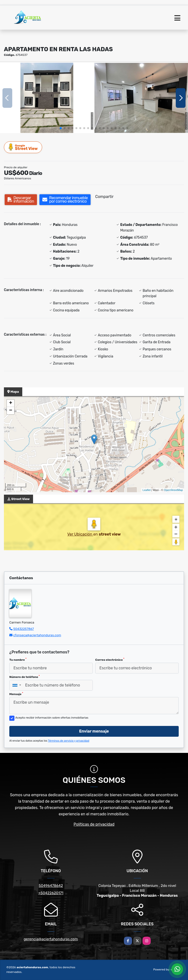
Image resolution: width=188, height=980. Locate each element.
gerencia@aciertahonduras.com (51, 939)
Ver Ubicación (80, 534)
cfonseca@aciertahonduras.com (37, 635)
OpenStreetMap (173, 490)
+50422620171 (51, 893)
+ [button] (11, 403)
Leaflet (147, 490)
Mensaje (16, 694)
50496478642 (51, 886)
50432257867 (23, 629)
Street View (23, 147)
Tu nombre (18, 660)
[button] (61, 128)
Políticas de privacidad (94, 824)
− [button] (11, 411)
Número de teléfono (24, 677)
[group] (47, 98)
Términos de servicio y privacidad (69, 741)
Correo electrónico (110, 660)
